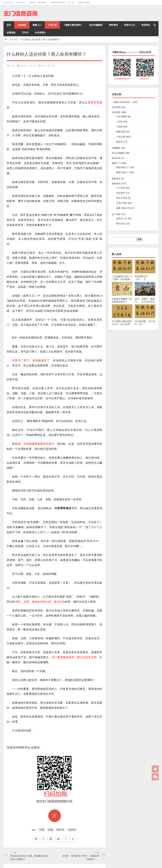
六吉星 (119, 122)
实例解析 (116, 148)
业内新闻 (116, 107)
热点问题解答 (96, 25)
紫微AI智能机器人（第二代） (63, 3)
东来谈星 (22, 25)
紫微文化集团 (84, 3)
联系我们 (146, 25)
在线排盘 (11, 33)
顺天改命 (121, 224)
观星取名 (116, 179)
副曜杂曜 (121, 132)
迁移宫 (72, 830)
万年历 (25, 33)
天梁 (42, 830)
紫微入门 (37, 25)
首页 (9, 25)
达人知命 (116, 214)
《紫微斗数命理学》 (73, 25)
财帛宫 (60, 830)
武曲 (50, 830)
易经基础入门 (123, 167)
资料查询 (113, 25)
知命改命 (116, 158)
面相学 (119, 142)
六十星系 (121, 188)
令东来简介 (21, 3)
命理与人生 (130, 25)
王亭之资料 (122, 203)
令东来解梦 (122, 117)
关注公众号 (8, 3)
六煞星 (119, 127)
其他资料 (121, 193)
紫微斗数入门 (123, 172)
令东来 (12, 66)
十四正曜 (52, 25)
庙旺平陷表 (122, 198)
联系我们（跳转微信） (38, 3)
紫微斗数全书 (123, 208)
